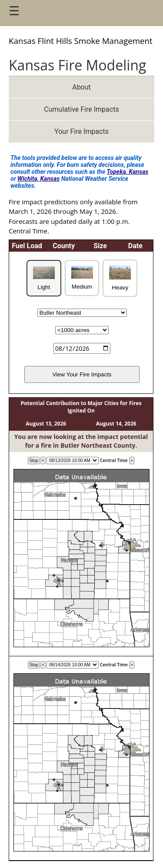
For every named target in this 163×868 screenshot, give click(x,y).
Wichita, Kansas (38, 179)
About (81, 87)
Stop (34, 461)
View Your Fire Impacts (82, 374)
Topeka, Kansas (127, 172)
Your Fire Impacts (81, 131)
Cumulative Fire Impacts (81, 109)
